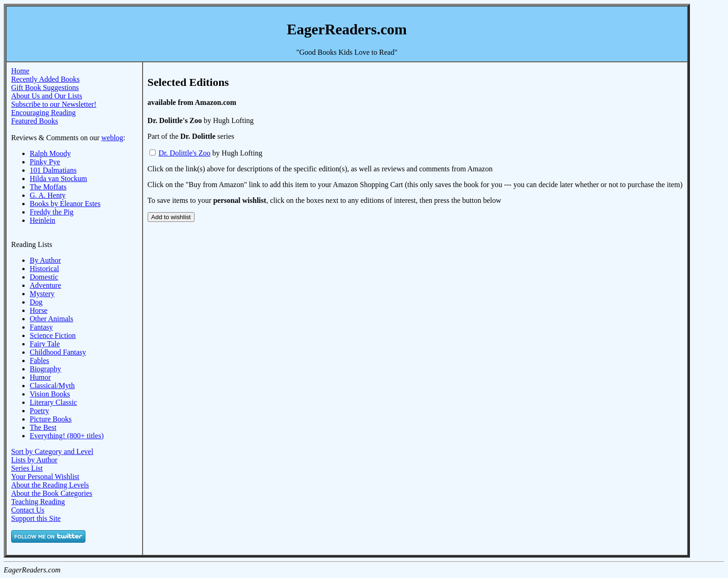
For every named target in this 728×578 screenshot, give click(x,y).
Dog (36, 302)
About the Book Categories (52, 493)
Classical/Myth (52, 386)
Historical (44, 269)
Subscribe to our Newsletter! (54, 104)
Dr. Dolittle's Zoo (185, 153)
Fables (39, 360)
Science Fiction (53, 335)
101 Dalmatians (53, 170)
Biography (45, 369)
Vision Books (50, 394)
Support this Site (36, 518)
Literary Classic (53, 402)
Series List (27, 468)
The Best (43, 427)
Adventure (45, 285)
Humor (40, 377)
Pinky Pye (45, 162)
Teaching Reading (38, 502)
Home (20, 71)
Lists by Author (34, 460)
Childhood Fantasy (58, 352)
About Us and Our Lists (47, 96)
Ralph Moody (50, 153)
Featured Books (35, 121)
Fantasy (41, 327)
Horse (39, 310)
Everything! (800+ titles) (67, 436)
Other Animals (52, 319)
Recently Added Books (45, 79)
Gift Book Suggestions (45, 88)
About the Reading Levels (50, 485)
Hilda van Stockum (58, 179)
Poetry (39, 411)
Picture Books (51, 419)
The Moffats (48, 187)
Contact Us (28, 510)
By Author (45, 260)
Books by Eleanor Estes (65, 204)
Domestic (44, 277)
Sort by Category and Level (52, 451)
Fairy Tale (45, 344)
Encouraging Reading (43, 113)
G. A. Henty (48, 195)
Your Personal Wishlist (45, 477)
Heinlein (42, 220)
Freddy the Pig (52, 212)
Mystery (42, 294)
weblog (112, 138)
